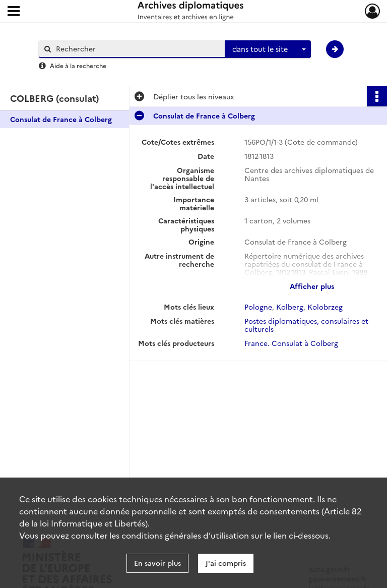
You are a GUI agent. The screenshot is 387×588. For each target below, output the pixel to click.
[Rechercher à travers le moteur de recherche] (137, 49)
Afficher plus (312, 286)
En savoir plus (157, 563)
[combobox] (268, 49)
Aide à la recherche (78, 65)
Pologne (258, 307)
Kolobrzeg (325, 307)
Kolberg (290, 307)
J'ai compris (226, 563)
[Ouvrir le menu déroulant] (14, 12)
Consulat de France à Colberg (61, 119)
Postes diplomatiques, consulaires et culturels (306, 325)
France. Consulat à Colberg (291, 343)
